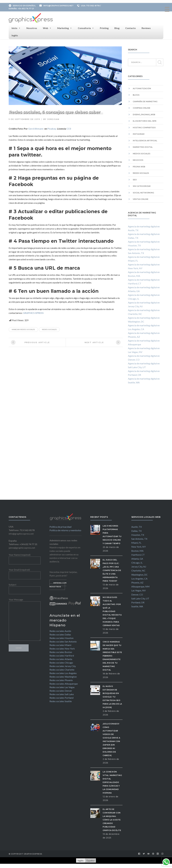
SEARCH (160, 62)
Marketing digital (143, 147)
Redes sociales (141, 173)
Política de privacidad (60, 526)
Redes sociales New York (62, 648)
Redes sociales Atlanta (61, 659)
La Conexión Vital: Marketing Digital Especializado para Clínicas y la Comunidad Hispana (112, 782)
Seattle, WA (137, 606)
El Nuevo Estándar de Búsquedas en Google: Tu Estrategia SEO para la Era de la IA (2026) (112, 697)
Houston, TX (138, 534)
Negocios (138, 160)
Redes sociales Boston (61, 652)
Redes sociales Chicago (61, 662)
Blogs (136, 95)
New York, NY (139, 546)
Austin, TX (137, 527)
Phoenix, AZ (137, 582)
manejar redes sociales (23, 329)
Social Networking (143, 192)
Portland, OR (138, 602)
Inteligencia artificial (145, 140)
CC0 (69, 128)
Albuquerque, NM (140, 586)
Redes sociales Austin (60, 631)
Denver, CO (137, 594)
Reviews (146, 28)
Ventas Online (141, 199)
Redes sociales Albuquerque (64, 683)
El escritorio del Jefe (145, 121)
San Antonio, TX (139, 538)
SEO (135, 179)
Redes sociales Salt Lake (62, 694)
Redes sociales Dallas (60, 634)
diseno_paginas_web (144, 114)
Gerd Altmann (36, 128)
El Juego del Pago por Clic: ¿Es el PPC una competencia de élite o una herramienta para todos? (112, 570)
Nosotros (32, 28)
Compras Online (142, 108)
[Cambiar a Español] (90, 860)
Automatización (142, 88)
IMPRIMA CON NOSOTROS (58, 584)
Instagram (139, 134)
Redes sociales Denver (61, 690)
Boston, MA (137, 550)
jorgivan (53, 119)
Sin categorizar (142, 186)
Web (47, 28)
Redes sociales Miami (60, 645)
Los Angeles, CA (139, 578)
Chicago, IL (137, 562)
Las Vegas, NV (139, 590)
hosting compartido (144, 127)
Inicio (16, 28)
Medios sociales (142, 153)
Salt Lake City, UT (140, 598)
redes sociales (49, 329)
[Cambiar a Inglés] (81, 860)
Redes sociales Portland (61, 697)
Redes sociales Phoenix (61, 680)
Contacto (131, 28)
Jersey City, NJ (139, 566)
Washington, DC (139, 574)
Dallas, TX (136, 531)
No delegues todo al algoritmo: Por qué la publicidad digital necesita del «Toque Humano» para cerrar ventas (112, 611)
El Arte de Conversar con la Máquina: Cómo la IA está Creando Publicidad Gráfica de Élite (112, 819)
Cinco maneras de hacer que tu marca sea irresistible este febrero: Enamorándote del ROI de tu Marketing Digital (112, 656)
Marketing (65, 28)
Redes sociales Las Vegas (62, 687)
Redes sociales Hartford (62, 655)
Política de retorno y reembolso (65, 530)
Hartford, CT (138, 554)
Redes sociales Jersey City (63, 666)
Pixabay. (52, 128)
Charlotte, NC (138, 570)
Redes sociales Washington (63, 676)
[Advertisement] (146, 444)
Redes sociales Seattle (61, 701)
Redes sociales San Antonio (63, 641)
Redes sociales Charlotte (62, 669)
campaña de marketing (145, 101)
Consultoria (86, 28)
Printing (104, 28)
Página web (139, 166)
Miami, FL (136, 542)
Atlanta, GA (137, 558)
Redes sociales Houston (61, 638)
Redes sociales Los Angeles (63, 673)
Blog (117, 28)
